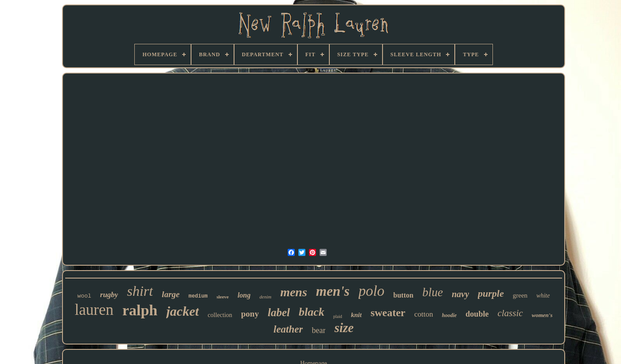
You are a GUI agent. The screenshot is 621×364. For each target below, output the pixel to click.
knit (356, 315)
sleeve (222, 297)
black (312, 312)
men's (333, 291)
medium (198, 296)
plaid (338, 316)
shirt (140, 291)
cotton (424, 314)
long (244, 295)
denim (265, 297)
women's (542, 315)
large (171, 294)
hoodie (449, 315)
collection (220, 315)
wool (84, 296)
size (344, 328)
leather (288, 329)
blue (433, 292)
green (520, 295)
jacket (182, 311)
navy (460, 294)
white (543, 296)
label (279, 312)
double (477, 314)
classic (510, 313)
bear (318, 330)
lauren (94, 310)
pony (250, 314)
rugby (109, 295)
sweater (388, 313)
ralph (140, 310)
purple (491, 293)
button (403, 295)
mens (294, 292)
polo (372, 291)
